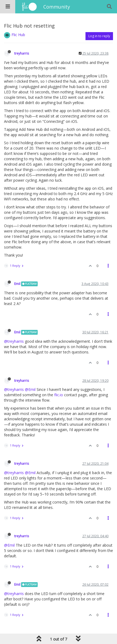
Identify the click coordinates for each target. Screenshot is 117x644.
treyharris (22, 53)
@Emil (30, 389)
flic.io (59, 395)
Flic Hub (18, 35)
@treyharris (14, 341)
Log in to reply (99, 36)
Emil (17, 284)
